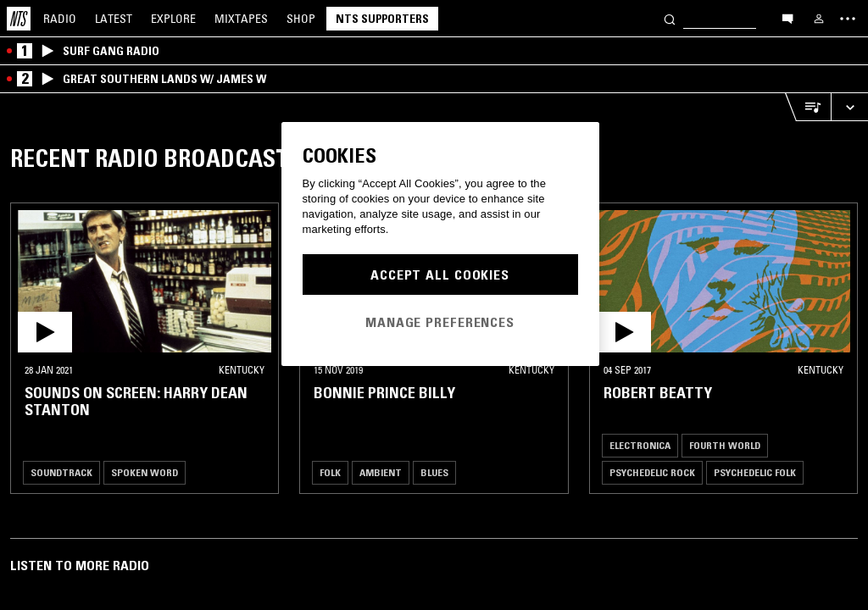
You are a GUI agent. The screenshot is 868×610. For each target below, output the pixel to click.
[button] (145, 281)
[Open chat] (787, 18)
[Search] (670, 18)
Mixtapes (241, 19)
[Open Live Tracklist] (808, 107)
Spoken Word (145, 472)
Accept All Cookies (440, 274)
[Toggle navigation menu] (848, 19)
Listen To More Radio (80, 565)
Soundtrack (61, 472)
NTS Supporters (382, 19)
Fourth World (725, 445)
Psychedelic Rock (652, 472)
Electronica (640, 445)
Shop (301, 19)
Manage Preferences (440, 322)
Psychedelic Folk (755, 472)
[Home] (19, 19)
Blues (434, 472)
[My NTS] (819, 19)
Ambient (381, 472)
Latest (114, 19)
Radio (60, 19)
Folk (330, 472)
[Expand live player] (849, 107)
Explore (173, 19)
